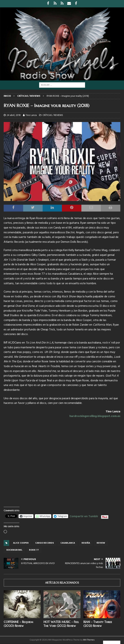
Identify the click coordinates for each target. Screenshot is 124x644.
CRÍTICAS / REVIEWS (53, 115)
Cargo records (45, 543)
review (101, 543)
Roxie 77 (34, 550)
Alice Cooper (21, 543)
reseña (86, 543)
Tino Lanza (31, 115)
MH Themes (89, 640)
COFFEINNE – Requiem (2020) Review (18, 624)
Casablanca (68, 543)
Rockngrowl (14, 550)
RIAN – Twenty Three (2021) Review (98, 624)
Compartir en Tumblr (84, 516)
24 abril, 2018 (14, 115)
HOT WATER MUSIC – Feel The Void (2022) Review (61, 624)
